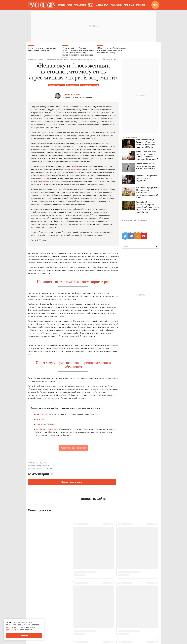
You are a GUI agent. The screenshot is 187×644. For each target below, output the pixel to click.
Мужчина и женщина (89, 85)
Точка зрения (80, 5)
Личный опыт (102, 5)
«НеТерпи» (40, 419)
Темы (90, 5)
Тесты (155, 5)
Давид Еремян (72, 94)
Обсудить (107, 59)
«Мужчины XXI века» (45, 424)
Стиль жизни (116, 5)
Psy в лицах (129, 5)
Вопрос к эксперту (57, 85)
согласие (10, 630)
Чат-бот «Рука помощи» (47, 429)
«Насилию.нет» (43, 414)
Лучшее (61, 5)
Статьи (69, 5)
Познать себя (73, 85)
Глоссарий (141, 5)
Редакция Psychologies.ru (41, 463)
